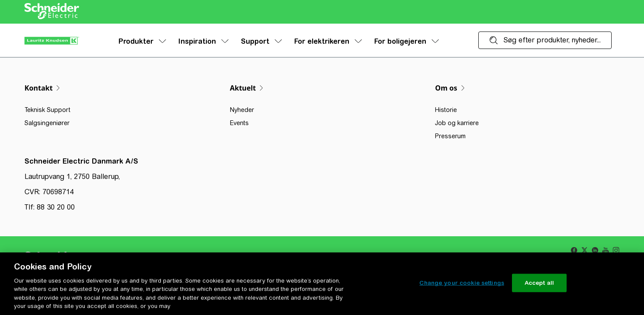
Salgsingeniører (47, 123)
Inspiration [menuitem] (204, 41)
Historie (446, 110)
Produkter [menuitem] (142, 41)
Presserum (450, 136)
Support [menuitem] (261, 41)
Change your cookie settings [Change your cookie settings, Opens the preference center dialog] (462, 283)
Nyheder (242, 110)
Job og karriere (457, 123)
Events (239, 123)
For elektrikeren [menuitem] (328, 41)
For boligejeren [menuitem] (407, 41)
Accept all (539, 283)
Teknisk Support (47, 110)
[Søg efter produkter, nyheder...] (545, 40)
